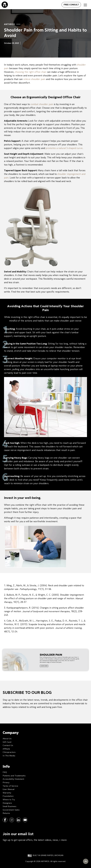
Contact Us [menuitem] (8, 745)
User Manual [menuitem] (9, 789)
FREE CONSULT (71, 5)
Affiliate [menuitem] (6, 749)
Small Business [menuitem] (10, 806)
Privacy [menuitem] (6, 782)
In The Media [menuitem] (9, 756)
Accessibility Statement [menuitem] (13, 779)
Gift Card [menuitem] (7, 742)
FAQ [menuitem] (5, 772)
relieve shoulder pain (34, 79)
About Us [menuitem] (7, 738)
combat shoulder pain (42, 104)
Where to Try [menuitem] (9, 799)
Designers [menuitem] (7, 803)
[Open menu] (59, 4)
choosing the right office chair (31, 72)
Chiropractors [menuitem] (9, 752)
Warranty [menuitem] (7, 793)
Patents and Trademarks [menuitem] (14, 776)
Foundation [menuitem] (8, 796)
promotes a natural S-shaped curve (64, 148)
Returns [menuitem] (6, 813)
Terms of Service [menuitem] (10, 786)
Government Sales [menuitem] (11, 810)
